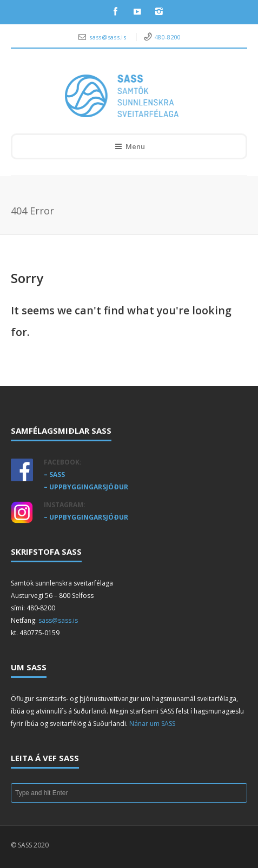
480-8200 (168, 37)
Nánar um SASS (152, 724)
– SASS (54, 475)
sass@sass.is (108, 37)
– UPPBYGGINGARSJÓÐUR (86, 487)
